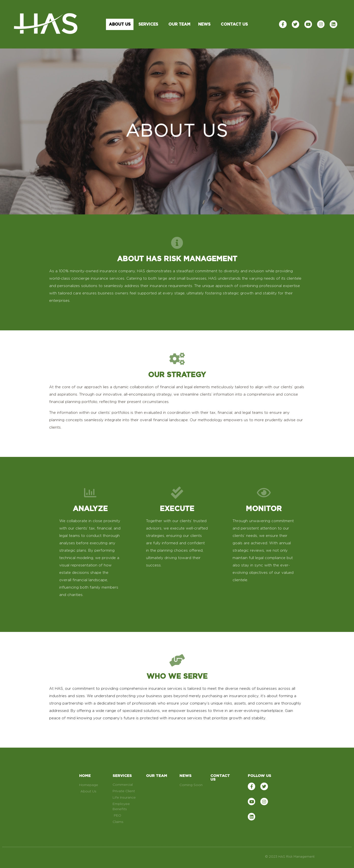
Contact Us (234, 24)
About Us (120, 24)
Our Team (179, 24)
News (206, 24)
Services (149, 24)
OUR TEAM (157, 776)
